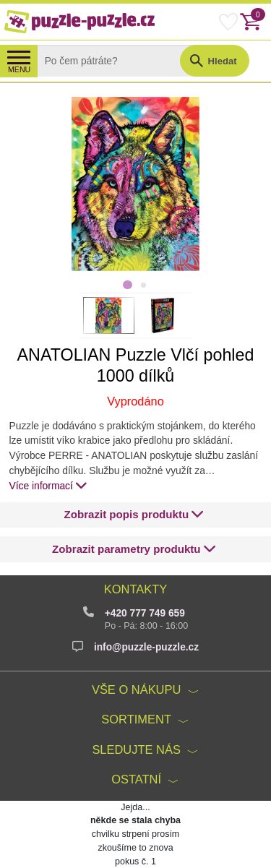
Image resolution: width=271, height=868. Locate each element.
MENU (19, 69)
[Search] (120, 61)
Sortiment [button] (136, 719)
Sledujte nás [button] (136, 749)
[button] (134, 515)
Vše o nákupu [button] (136, 689)
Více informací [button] (49, 485)
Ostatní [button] (136, 779)
